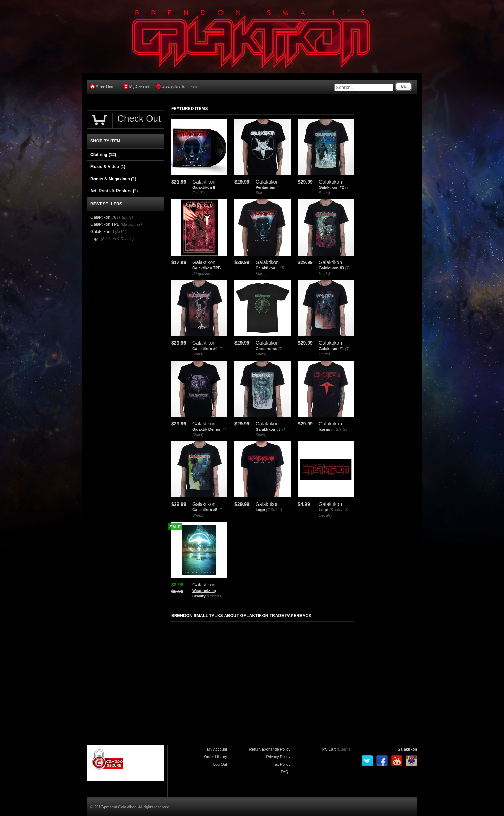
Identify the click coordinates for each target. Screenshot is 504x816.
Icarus (324, 429)
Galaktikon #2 (331, 187)
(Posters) (215, 596)
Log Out (220, 764)
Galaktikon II (204, 187)
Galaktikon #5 (205, 510)
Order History (216, 757)
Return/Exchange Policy (270, 749)
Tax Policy (282, 764)
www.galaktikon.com (177, 87)
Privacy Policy (278, 757)
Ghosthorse (266, 349)
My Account (137, 87)
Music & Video (108, 167)
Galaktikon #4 (205, 349)
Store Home (104, 87)
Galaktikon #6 (268, 429)
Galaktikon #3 (331, 268)
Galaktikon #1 (331, 349)
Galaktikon (407, 749)
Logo (260, 510)
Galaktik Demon (207, 429)
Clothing (103, 155)
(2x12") (198, 193)
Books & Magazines (113, 179)
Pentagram (266, 187)
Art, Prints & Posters (114, 191)
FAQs (285, 772)
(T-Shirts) (339, 429)
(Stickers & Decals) (117, 239)
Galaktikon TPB (206, 268)
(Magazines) (203, 274)
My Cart (329, 749)
